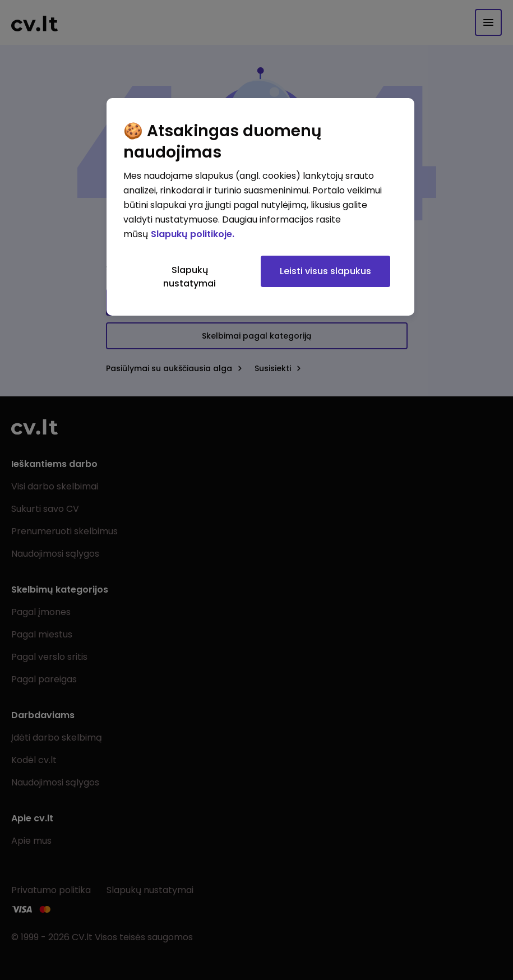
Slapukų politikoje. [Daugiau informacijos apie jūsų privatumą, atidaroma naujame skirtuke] (193, 234)
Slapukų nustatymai (190, 277)
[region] (260, 207)
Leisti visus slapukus (325, 271)
